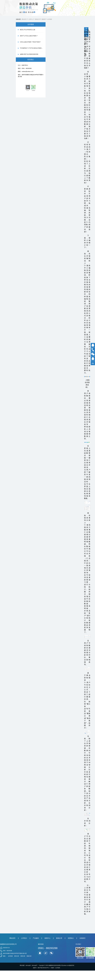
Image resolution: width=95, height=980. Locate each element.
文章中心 (31, 19)
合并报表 (50, 19)
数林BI (43, 19)
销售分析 (23, 956)
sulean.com (66, 965)
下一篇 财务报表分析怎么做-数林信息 (90, 34)
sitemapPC (35, 965)
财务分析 (17, 956)
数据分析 (29, 956)
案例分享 (38, 19)
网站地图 (22, 965)
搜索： (5, 956)
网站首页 (24, 19)
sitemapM (28, 965)
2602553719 (6, 948)
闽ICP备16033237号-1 (44, 968)
